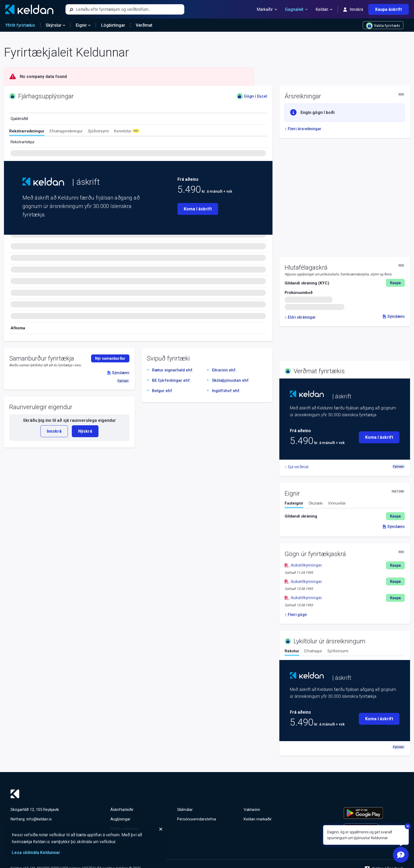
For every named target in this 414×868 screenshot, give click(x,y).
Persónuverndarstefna (197, 819)
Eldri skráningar (300, 317)
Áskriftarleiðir (122, 810)
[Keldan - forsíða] (29, 9)
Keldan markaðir (258, 819)
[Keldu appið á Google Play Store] (374, 813)
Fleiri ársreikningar (303, 129)
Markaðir (267, 10)
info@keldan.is (39, 819)
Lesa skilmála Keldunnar (36, 853)
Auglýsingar (120, 819)
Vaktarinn (252, 810)
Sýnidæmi (394, 316)
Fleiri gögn (296, 615)
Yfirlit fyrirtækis (20, 25)
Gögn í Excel (252, 96)
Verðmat (144, 25)
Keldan (324, 10)
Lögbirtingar (113, 25)
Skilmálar (185, 810)
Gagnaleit (296, 10)
